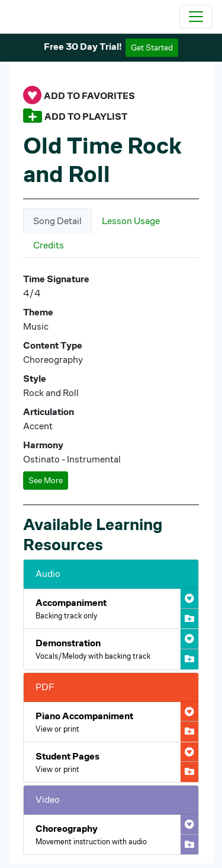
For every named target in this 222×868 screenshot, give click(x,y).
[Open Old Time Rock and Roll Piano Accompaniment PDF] (111, 722)
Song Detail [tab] (57, 221)
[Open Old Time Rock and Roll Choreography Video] (111, 835)
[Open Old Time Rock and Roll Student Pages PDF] (111, 762)
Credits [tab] (49, 245)
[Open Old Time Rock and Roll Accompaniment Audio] (111, 609)
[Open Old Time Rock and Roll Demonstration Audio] (111, 649)
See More (46, 480)
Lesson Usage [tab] (131, 221)
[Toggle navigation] (196, 17)
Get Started (152, 47)
